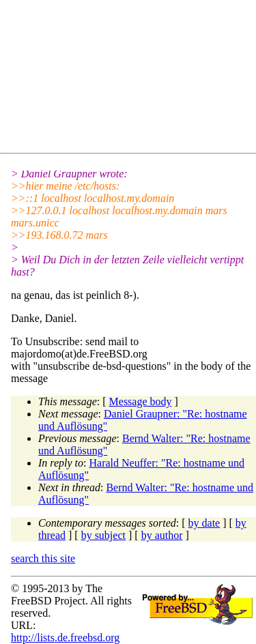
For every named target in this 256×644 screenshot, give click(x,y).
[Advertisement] (133, 79)
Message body (141, 401)
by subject (103, 535)
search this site (43, 558)
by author (162, 535)
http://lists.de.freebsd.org (65, 638)
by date (204, 523)
